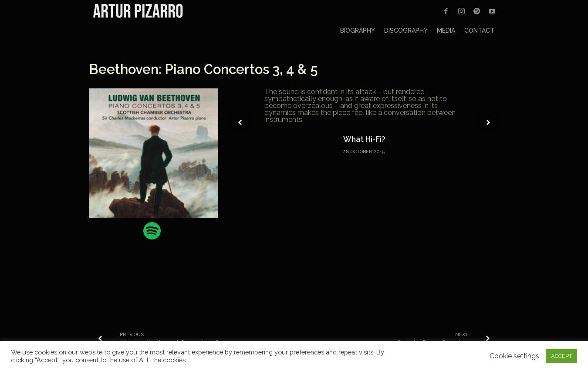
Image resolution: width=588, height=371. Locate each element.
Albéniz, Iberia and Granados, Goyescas (183, 343)
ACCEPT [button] (561, 356)
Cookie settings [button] (514, 356)
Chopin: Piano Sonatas (432, 343)
